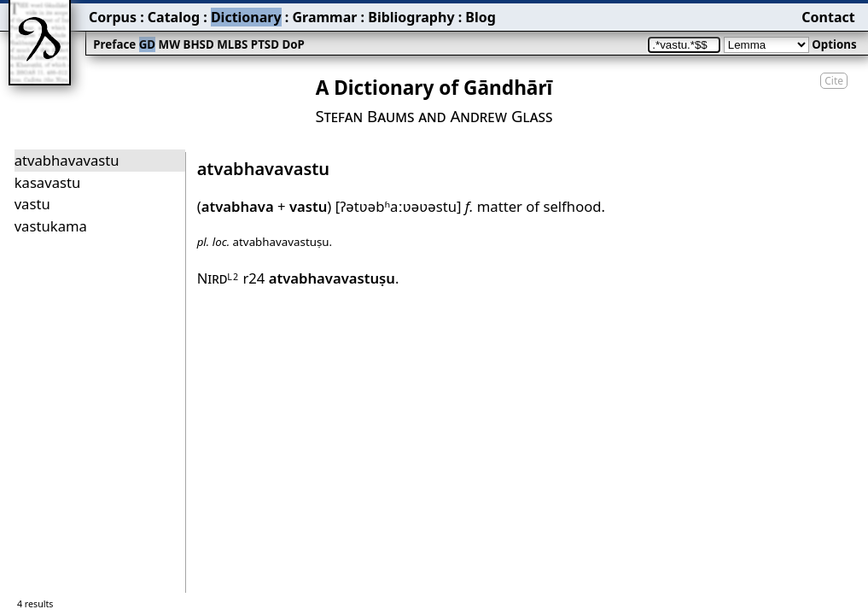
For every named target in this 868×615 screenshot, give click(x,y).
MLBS (232, 44)
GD (147, 44)
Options (834, 44)
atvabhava (238, 206)
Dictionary (246, 17)
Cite (834, 81)
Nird (218, 278)
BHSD (199, 44)
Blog (481, 17)
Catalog (174, 17)
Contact (828, 17)
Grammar (324, 17)
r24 (319, 278)
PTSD (265, 44)
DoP (293, 44)
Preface (114, 44)
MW (169, 44)
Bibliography (411, 17)
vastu (308, 206)
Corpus (113, 17)
